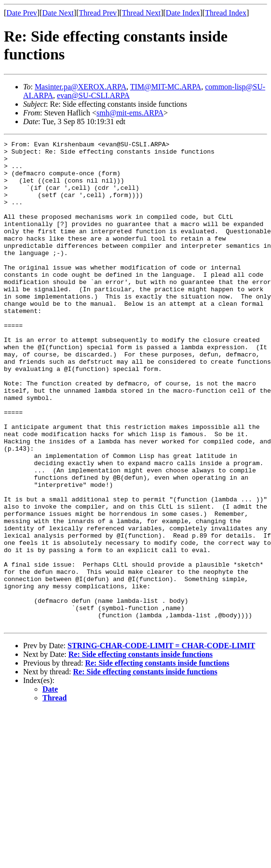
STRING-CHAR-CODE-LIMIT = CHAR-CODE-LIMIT (161, 743)
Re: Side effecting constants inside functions (141, 751)
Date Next (58, 13)
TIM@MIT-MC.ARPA (166, 87)
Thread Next (141, 13)
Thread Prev (98, 13)
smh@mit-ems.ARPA (130, 113)
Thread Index (226, 13)
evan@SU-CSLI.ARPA (93, 95)
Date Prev (22, 13)
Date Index (183, 13)
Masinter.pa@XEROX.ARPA (81, 87)
